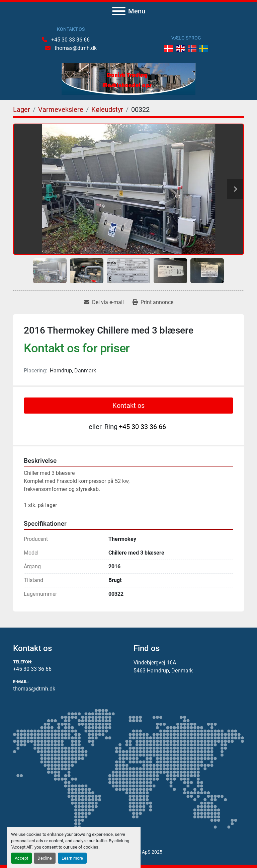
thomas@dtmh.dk (75, 48)
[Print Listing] (153, 302)
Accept (21, 858)
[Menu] (119, 11)
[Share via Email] (104, 302)
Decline (45, 858)
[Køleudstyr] (107, 110)
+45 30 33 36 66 (70, 40)
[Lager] (22, 110)
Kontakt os (128, 406)
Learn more (72, 858)
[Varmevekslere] (61, 110)
